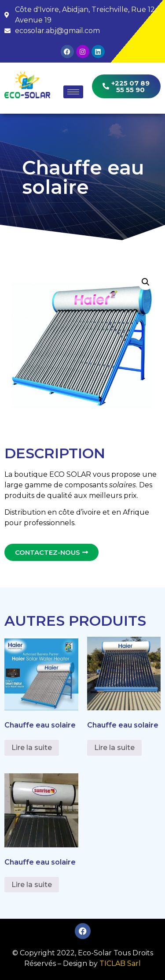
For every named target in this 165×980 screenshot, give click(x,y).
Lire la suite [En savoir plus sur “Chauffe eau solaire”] (32, 748)
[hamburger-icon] (73, 92)
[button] (146, 282)
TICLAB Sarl (120, 963)
